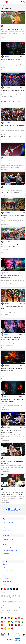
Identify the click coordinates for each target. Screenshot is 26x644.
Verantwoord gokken (7, 581)
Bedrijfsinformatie (7, 579)
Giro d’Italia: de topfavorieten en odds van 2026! (13, 91)
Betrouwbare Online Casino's (9, 539)
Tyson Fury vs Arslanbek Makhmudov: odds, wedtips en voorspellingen (11, 191)
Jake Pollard (6, 273)
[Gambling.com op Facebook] (8, 589)
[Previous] (19, 509)
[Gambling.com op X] (2, 589)
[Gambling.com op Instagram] (11, 589)
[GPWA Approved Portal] (17, 640)
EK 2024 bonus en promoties (11, 29)
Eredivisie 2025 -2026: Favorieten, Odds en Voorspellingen (12, 162)
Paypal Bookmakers (7, 531)
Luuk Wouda (6, 56)
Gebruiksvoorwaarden (7, 608)
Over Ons (5, 565)
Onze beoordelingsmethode (9, 573)
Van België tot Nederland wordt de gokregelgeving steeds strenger (11, 338)
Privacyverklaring (18, 608)
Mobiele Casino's (6, 545)
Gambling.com (3, 5)
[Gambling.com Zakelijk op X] (17, 589)
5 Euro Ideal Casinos (7, 548)
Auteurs (5, 567)
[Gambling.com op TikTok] (14, 589)
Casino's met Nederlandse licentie (10, 550)
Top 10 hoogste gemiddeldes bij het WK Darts (12, 308)
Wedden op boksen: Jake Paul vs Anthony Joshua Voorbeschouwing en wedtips (13, 493)
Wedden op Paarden (7, 528)
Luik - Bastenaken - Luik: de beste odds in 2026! (13, 127)
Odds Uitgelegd (6, 553)
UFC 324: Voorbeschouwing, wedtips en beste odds (12, 462)
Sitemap (5, 584)
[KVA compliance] (3, 635)
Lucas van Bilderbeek (8, 26)
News (9, 5)
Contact (5, 576)
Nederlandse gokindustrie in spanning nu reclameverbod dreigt (12, 400)
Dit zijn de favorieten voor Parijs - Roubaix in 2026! (13, 217)
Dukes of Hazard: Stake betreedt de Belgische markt (11, 277)
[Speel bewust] (18, 635)
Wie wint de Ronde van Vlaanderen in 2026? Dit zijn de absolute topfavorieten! (13, 246)
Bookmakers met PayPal (8, 556)
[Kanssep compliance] (11, 635)
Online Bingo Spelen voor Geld (9, 525)
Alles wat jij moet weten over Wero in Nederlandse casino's (11, 369)
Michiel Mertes (7, 158)
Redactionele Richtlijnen (8, 570)
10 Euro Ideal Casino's (7, 542)
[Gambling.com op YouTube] (5, 589)
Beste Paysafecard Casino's (8, 522)
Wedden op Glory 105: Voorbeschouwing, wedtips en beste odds (13, 431)
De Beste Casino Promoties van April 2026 (12, 60)
